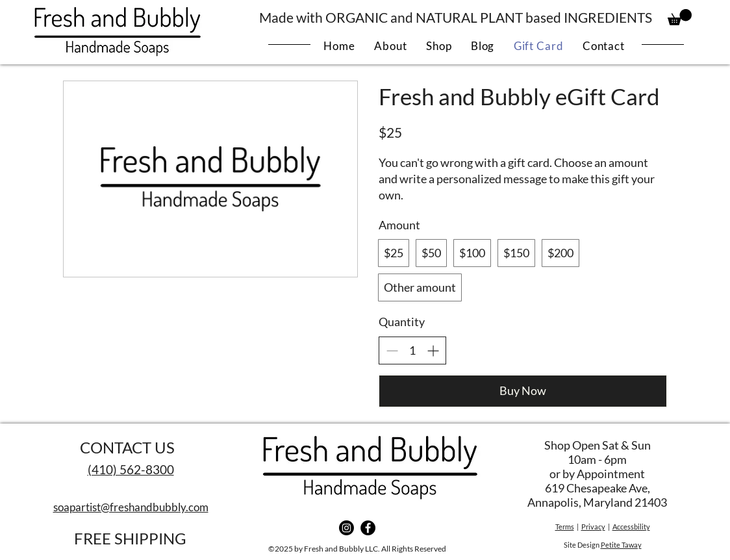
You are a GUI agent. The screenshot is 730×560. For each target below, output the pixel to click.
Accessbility (631, 527)
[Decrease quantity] (392, 350)
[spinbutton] (412, 350)
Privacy (593, 527)
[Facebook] (368, 528)
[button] (680, 17)
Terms (565, 527)
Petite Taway (621, 545)
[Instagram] (346, 528)
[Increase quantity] (433, 350)
